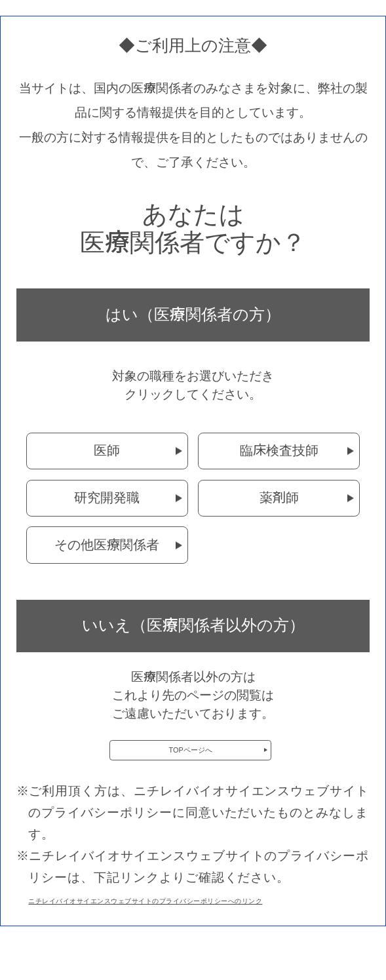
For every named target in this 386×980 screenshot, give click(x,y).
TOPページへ (191, 758)
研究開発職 (107, 498)
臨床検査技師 (279, 450)
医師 (107, 450)
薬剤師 (279, 498)
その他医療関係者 (107, 545)
